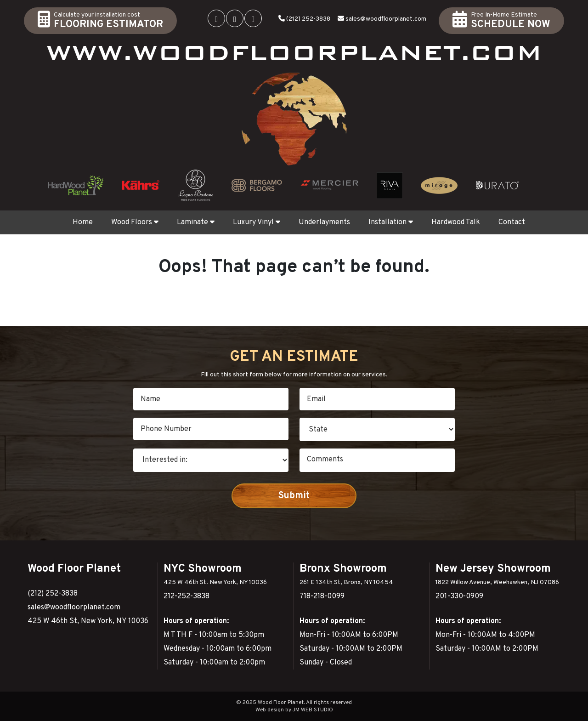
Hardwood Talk (456, 222)
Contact (512, 222)
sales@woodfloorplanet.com (386, 19)
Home (83, 222)
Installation (391, 222)
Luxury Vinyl (257, 222)
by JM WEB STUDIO (309, 710)
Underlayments (324, 222)
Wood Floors (135, 222)
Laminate (196, 222)
